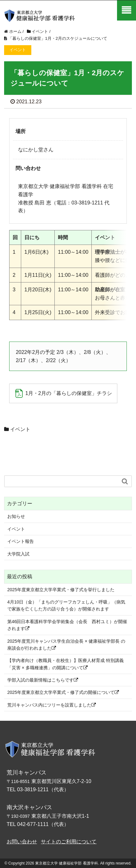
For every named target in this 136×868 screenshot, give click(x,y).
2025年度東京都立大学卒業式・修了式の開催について (63, 692)
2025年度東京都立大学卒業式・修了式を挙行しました (61, 590)
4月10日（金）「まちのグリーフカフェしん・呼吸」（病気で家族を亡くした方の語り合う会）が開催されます (66, 605)
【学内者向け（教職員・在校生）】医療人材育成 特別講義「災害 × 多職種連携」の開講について (65, 664)
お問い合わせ (22, 842)
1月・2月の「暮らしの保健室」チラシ (69, 393)
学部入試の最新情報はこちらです (43, 680)
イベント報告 (21, 541)
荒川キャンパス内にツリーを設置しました (52, 705)
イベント (20, 429)
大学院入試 (18, 554)
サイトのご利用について (69, 842)
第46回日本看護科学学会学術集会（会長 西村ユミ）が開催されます (67, 625)
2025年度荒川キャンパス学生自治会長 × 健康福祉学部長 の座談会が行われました (66, 645)
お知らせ (16, 516)
